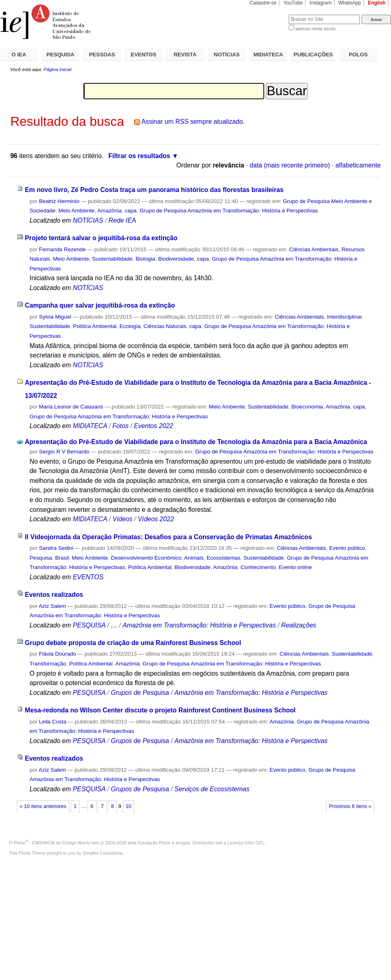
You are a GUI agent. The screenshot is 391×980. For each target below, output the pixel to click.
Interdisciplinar (344, 317)
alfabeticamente (358, 165)
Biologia (146, 259)
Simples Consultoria (103, 853)
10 (128, 806)
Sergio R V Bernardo (64, 452)
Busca (269, 15)
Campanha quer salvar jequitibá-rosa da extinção (100, 305)
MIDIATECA (268, 55)
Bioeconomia (307, 407)
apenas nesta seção (315, 29)
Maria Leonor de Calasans (71, 407)
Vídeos (122, 519)
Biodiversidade (176, 259)
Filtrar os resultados (139, 156)
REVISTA (185, 55)
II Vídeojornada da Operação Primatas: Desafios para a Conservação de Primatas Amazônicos (169, 537)
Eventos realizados (54, 595)
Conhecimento (258, 567)
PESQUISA (61, 55)
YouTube (293, 3)
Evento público (347, 548)
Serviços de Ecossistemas (212, 789)
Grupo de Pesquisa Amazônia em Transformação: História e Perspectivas (229, 211)
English (377, 3)
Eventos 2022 (153, 426)
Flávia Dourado (57, 654)
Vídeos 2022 (156, 519)
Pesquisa (41, 558)
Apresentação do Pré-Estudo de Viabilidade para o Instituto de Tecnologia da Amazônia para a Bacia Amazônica (196, 442)
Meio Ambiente (76, 211)
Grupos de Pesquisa (140, 693)
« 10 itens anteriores (43, 806)
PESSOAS (102, 55)
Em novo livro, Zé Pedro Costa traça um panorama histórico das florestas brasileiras (154, 190)
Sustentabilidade (112, 259)
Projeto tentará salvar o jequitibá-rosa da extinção (101, 238)
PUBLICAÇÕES (313, 55)
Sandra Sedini (56, 548)
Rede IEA (122, 220)
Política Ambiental (95, 326)
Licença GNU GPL (246, 843)
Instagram (321, 3)
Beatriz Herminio (59, 201)
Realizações (299, 625)
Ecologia (130, 326)
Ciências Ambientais (314, 249)
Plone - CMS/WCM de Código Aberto (52, 843)
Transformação (48, 664)
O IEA (19, 55)
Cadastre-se (263, 3)
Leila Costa (53, 722)
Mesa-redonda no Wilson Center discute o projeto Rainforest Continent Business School (160, 710)
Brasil (62, 558)
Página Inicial (57, 69)
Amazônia (109, 211)
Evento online (295, 567)
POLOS (358, 55)
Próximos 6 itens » (350, 806)
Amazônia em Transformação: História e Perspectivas (199, 625)
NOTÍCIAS (227, 55)
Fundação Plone (154, 843)
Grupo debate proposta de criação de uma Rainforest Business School (133, 643)
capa (131, 211)
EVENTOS (144, 55)
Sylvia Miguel (55, 317)
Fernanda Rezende (62, 249)
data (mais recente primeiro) (290, 165)
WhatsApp (350, 3)
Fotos (120, 426)
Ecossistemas (223, 558)
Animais (194, 558)
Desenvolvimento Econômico (146, 558)
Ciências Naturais (165, 326)
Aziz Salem (53, 606)
